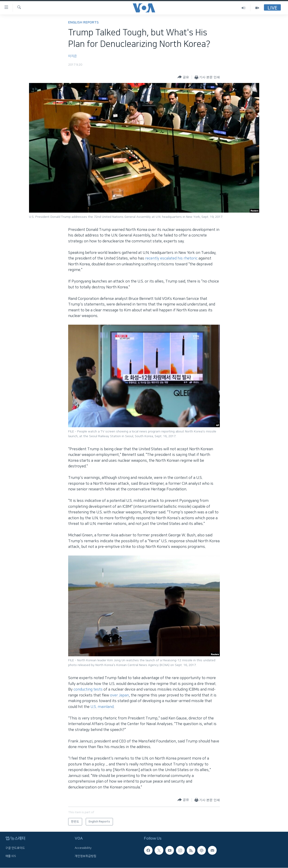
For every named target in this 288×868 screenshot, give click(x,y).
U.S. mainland (102, 707)
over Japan (119, 695)
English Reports (83, 22)
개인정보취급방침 (85, 856)
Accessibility (83, 848)
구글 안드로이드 (15, 848)
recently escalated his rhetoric (171, 258)
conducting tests (88, 689)
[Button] (183, 77)
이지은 (73, 56)
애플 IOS (11, 856)
